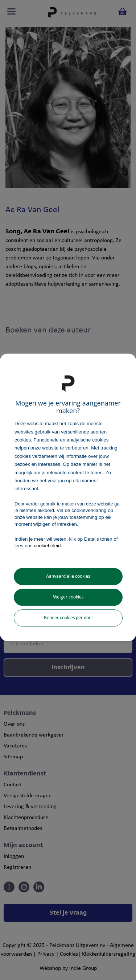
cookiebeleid (47, 546)
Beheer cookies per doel (68, 618)
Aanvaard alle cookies (68, 576)
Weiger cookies (68, 597)
